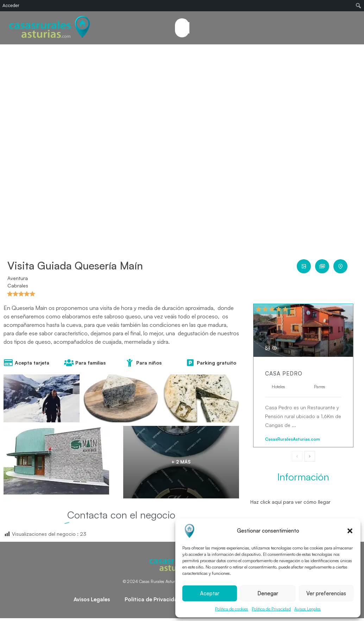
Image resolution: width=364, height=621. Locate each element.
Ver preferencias (326, 593)
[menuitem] (359, 6)
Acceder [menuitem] (11, 5)
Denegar (268, 593)
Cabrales (18, 285)
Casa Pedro (284, 374)
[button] (350, 531)
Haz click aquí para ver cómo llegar (290, 502)
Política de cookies (232, 609)
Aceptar (210, 593)
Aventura (18, 278)
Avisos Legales (307, 609)
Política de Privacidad (271, 609)
